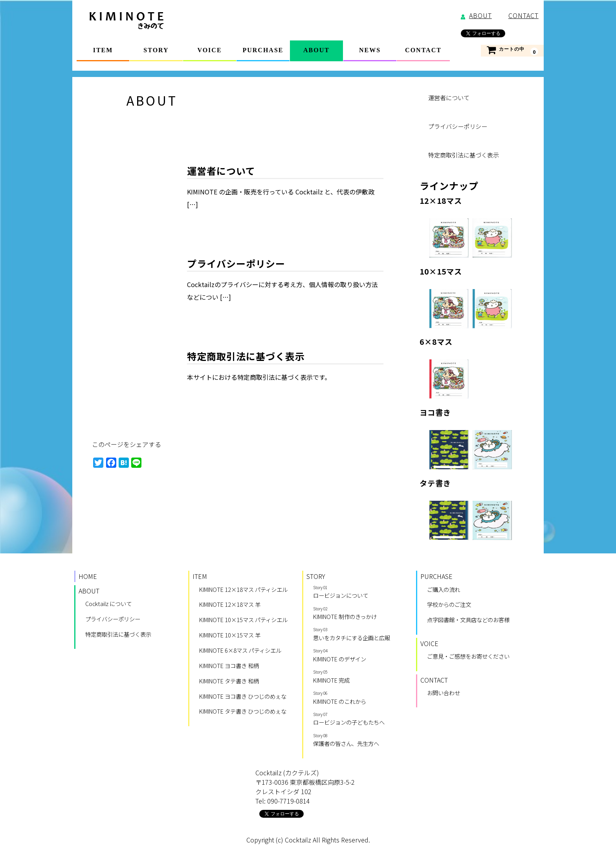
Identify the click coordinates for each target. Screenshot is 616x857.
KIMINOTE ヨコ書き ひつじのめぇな (243, 697)
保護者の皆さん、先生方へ (359, 741)
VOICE (209, 50)
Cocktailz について (108, 604)
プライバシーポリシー (236, 264)
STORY (156, 50)
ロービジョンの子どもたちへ (359, 720)
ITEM (103, 50)
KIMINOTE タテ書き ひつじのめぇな (243, 712)
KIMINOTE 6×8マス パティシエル (240, 651)
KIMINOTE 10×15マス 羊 (230, 636)
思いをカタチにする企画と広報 (359, 635)
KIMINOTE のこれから (359, 698)
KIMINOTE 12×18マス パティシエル (243, 590)
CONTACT (423, 50)
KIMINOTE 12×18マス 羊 (230, 605)
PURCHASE (263, 50)
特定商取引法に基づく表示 (246, 357)
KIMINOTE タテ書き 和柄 (229, 682)
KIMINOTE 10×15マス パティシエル (243, 620)
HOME (88, 577)
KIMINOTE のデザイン (359, 656)
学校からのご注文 (449, 605)
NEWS (370, 50)
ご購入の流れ (444, 590)
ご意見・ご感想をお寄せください (468, 657)
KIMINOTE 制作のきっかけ (359, 614)
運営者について (221, 171)
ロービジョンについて (359, 593)
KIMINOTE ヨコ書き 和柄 (229, 666)
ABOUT (316, 50)
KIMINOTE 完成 (359, 677)
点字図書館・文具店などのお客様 (468, 620)
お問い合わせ (444, 693)
